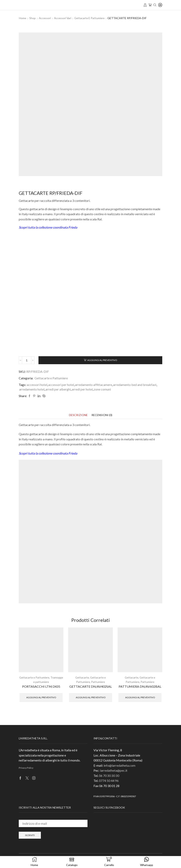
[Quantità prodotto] (27, 360)
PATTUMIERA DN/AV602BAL (140, 686)
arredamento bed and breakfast (135, 385)
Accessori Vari (63, 18)
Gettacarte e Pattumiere (91, 18)
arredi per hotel (82, 389)
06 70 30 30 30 (109, 775)
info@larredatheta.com (120, 765)
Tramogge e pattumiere (41, 682)
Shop (33, 18)
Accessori (45, 18)
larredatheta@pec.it (114, 770)
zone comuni (102, 389)
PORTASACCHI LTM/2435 (41, 686)
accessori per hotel (61, 385)
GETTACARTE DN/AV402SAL (91, 686)
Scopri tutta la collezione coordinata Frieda (48, 227)
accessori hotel (37, 385)
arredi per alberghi (58, 389)
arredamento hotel (32, 389)
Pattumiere (98, 682)
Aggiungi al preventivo (102, 360)
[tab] (78, 415)
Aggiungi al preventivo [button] (41, 697)
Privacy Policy (26, 768)
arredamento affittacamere (93, 385)
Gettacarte (82, 677)
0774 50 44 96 (109, 780)
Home (23, 18)
